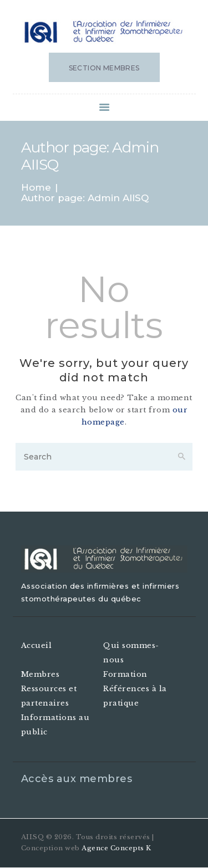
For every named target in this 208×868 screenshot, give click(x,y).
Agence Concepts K (116, 848)
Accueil (37, 645)
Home (36, 188)
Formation (125, 674)
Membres (40, 674)
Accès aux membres (77, 779)
